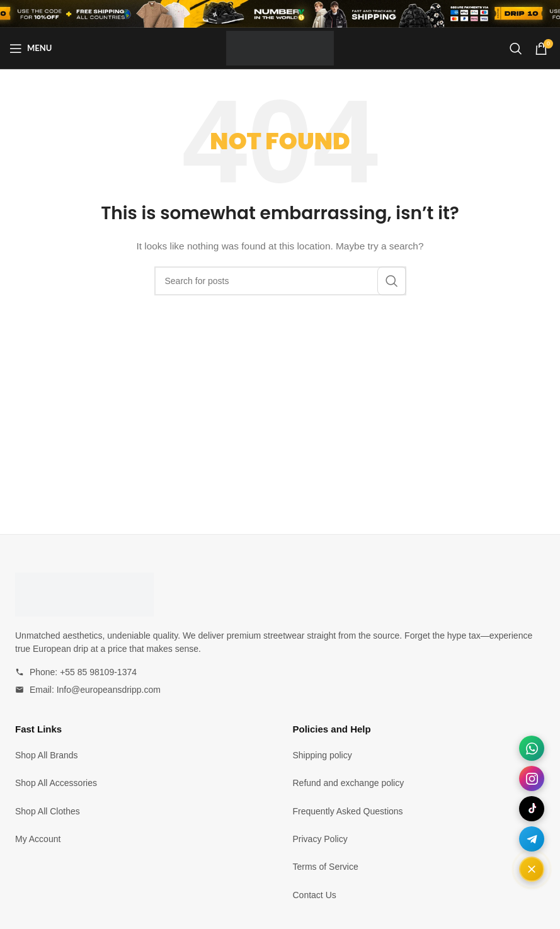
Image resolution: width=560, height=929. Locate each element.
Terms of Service (326, 867)
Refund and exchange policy (349, 783)
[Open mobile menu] (31, 48)
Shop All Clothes (48, 811)
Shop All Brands (47, 755)
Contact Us (315, 895)
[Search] (516, 48)
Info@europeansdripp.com (109, 690)
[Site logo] (280, 47)
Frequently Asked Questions (348, 811)
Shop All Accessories (56, 783)
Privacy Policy (320, 839)
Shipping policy (323, 755)
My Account (38, 839)
